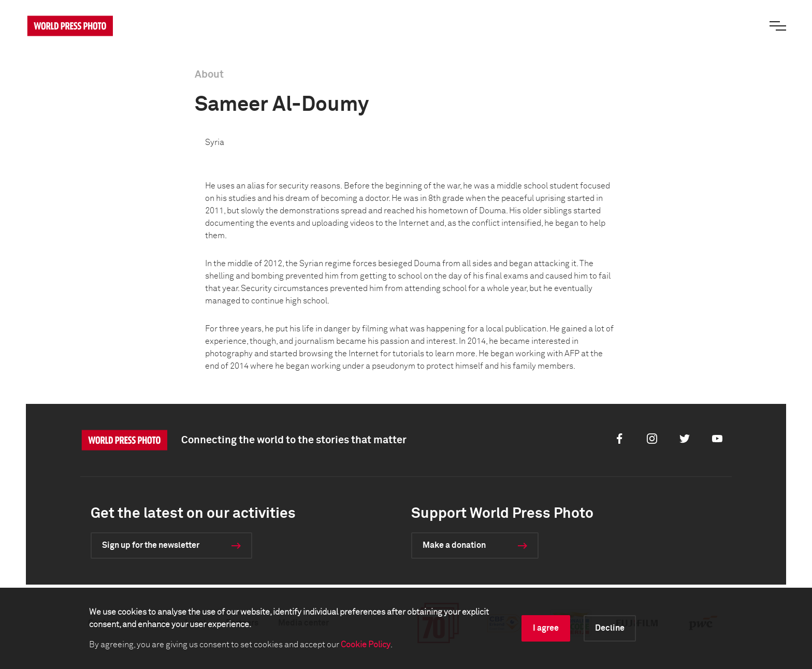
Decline (610, 628)
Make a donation (454, 545)
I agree (546, 628)
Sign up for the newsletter (151, 545)
